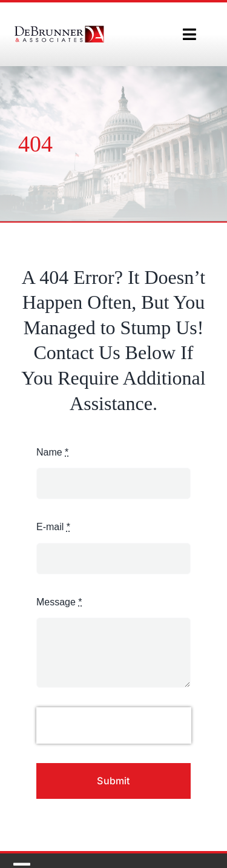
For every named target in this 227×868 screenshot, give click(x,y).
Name (52, 452)
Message (59, 602)
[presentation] (114, 725)
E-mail (53, 527)
